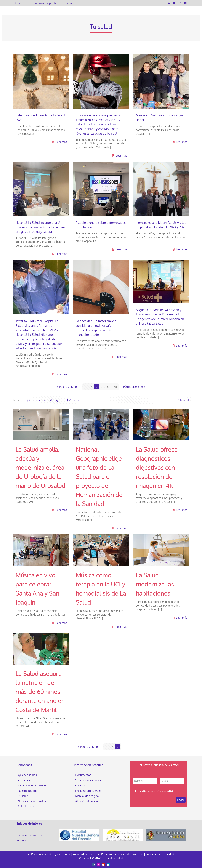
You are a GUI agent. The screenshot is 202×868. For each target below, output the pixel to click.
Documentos (83, 775)
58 (115, 387)
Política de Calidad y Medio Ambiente (121, 854)
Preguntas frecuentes (88, 791)
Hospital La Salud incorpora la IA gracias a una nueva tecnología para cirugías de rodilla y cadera (40, 227)
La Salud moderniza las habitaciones (155, 584)
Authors (74, 400)
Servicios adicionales (88, 780)
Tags (56, 400)
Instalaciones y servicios (33, 785)
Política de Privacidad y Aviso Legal (50, 854)
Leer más (61, 142)
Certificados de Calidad (160, 854)
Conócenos (23, 3)
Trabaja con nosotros (29, 835)
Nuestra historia (28, 791)
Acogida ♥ (24, 780)
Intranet (22, 840)
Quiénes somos (27, 775)
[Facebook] (185, 3)
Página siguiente (135, 387)
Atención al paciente (88, 801)
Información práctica (48, 3)
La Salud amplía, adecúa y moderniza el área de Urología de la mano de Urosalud (40, 467)
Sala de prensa (27, 806)
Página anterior (67, 387)
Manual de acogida (87, 796)
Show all (182, 400)
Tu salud (23, 796)
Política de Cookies (84, 854)
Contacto (72, 3)
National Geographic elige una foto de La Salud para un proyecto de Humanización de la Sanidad (99, 476)
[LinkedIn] (169, 3)
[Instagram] (180, 3)
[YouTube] (174, 3)
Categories (36, 400)
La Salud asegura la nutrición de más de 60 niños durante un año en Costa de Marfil (40, 692)
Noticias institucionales (32, 801)
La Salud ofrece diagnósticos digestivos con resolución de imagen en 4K (157, 467)
